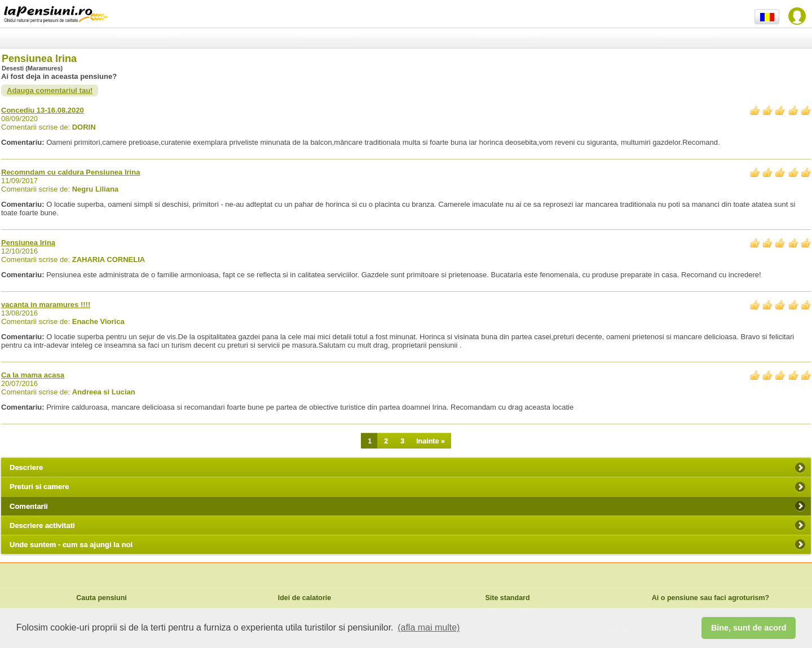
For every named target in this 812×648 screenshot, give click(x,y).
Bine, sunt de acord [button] (749, 628)
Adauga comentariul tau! (50, 90)
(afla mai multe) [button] (429, 627)
